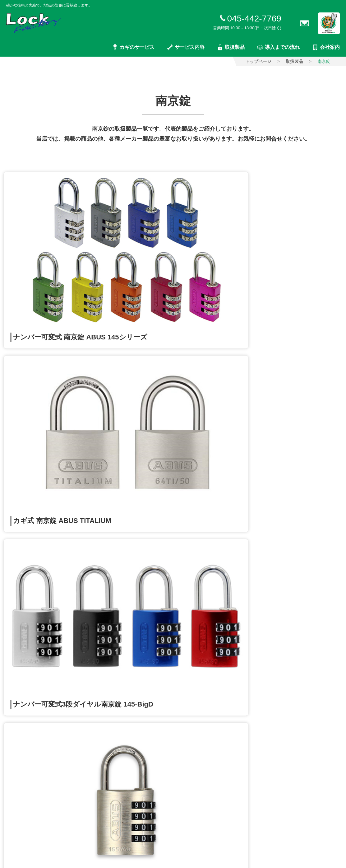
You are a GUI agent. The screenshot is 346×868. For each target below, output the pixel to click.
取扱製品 (231, 47)
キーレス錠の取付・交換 (26, 600)
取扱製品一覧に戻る (173, 412)
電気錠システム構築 (137, 589)
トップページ (258, 61)
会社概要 (242, 590)
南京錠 (124, 718)
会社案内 (326, 47)
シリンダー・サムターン (142, 660)
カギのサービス (133, 47)
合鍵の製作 (13, 581)
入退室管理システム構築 (142, 599)
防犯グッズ (129, 728)
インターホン (131, 767)
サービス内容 (186, 47)
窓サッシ (127, 738)
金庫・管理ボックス (137, 748)
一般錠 (124, 669)
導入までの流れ (278, 47)
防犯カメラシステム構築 (142, 608)
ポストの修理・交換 (137, 579)
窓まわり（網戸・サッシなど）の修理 (155, 569)
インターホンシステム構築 (144, 628)
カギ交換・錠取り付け (24, 590)
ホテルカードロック (137, 708)
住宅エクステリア (135, 758)
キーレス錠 (129, 679)
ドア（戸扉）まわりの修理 (144, 559)
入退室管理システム (137, 699)
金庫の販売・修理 (135, 618)
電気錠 (124, 689)
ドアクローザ (131, 777)
